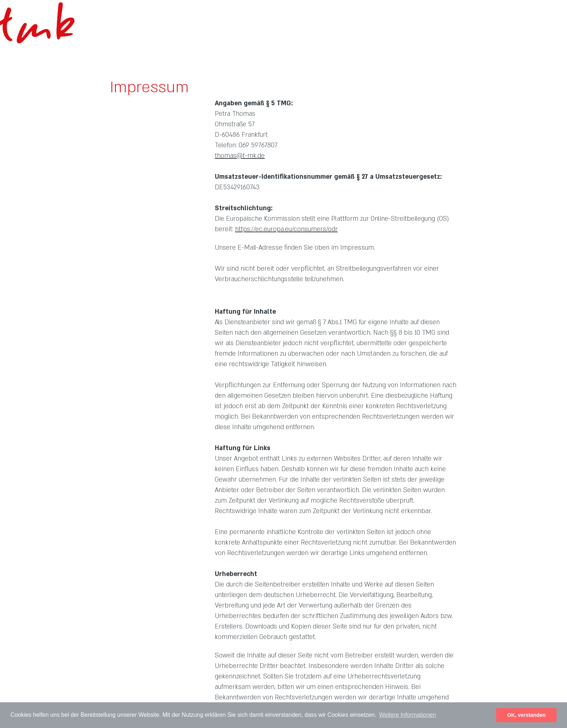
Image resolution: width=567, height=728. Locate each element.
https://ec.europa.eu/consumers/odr (286, 229)
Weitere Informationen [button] (407, 715)
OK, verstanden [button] (526, 715)
